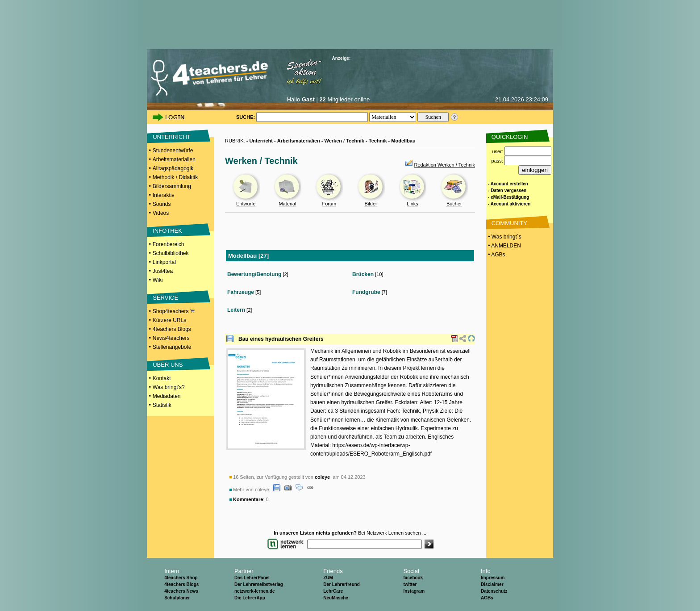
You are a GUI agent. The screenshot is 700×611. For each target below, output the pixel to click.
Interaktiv (164, 195)
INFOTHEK (167, 231)
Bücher (454, 204)
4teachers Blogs (172, 329)
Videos (161, 213)
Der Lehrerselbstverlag (259, 584)
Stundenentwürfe (173, 151)
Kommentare (248, 499)
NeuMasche (336, 598)
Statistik (162, 405)
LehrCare (333, 591)
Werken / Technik (344, 141)
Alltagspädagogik (173, 168)
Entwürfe (246, 204)
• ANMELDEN (504, 246)
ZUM (328, 578)
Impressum (493, 578)
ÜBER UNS (168, 365)
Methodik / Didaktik (175, 177)
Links (412, 204)
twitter (410, 584)
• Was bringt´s (504, 237)
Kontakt (162, 378)
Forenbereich (169, 244)
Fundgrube (366, 292)
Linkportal (164, 262)
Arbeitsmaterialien (174, 159)
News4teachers (171, 338)
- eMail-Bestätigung (508, 197)
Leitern (236, 310)
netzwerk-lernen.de (255, 591)
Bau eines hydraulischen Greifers (281, 339)
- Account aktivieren (509, 204)
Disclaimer (492, 584)
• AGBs (496, 255)
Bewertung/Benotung (254, 274)
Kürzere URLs (169, 320)
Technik (378, 141)
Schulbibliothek (171, 253)
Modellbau (403, 141)
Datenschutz (494, 591)
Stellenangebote (172, 347)
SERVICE (165, 298)
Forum (329, 204)
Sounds (162, 204)
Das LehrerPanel (252, 578)
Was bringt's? (169, 387)
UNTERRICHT (172, 137)
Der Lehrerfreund (342, 584)
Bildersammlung (172, 186)
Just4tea (163, 271)
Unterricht (261, 141)
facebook (413, 578)
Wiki (158, 280)
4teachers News (181, 591)
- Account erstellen (508, 184)
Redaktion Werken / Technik (444, 165)
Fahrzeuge (241, 292)
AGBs (487, 598)
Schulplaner (177, 598)
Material (287, 204)
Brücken (363, 274)
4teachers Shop (181, 578)
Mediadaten (167, 396)
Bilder (371, 204)
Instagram (414, 591)
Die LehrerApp (250, 598)
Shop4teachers (174, 311)
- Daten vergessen (507, 190)
